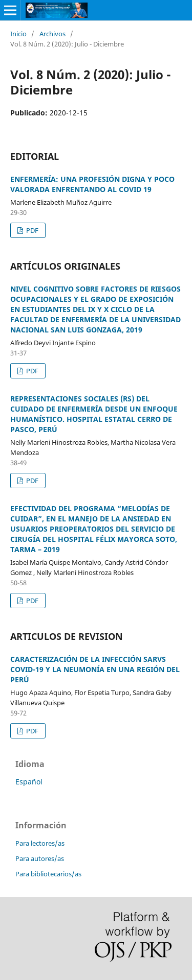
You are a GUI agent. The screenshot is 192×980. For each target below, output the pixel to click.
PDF (31, 230)
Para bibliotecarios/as (48, 874)
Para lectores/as (40, 843)
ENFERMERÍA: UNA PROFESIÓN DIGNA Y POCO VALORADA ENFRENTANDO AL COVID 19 (92, 184)
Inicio (18, 34)
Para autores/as (40, 858)
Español (29, 782)
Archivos (52, 34)
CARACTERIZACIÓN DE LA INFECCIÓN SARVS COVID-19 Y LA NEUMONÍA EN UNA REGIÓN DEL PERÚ (95, 669)
